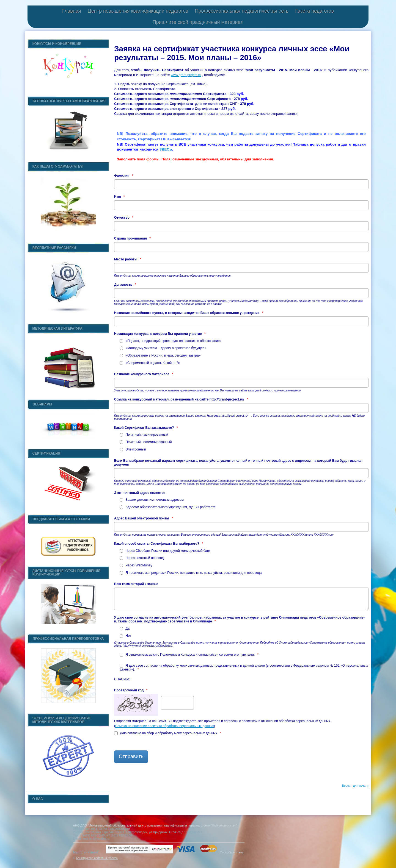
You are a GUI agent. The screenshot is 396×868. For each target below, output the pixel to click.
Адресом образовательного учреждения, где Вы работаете (168, 507)
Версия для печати (355, 786)
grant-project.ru (190, 75)
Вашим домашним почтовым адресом (152, 500)
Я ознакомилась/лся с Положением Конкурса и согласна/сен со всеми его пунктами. (189, 655)
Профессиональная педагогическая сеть (242, 11)
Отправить (131, 756)
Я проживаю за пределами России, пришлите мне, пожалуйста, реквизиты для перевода (191, 573)
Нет (125, 636)
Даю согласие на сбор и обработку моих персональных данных (168, 733)
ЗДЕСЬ (166, 149)
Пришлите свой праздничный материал (198, 22)
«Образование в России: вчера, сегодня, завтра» (160, 355)
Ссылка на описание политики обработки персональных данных (165, 726)
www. (175, 75)
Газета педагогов (314, 11)
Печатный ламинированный (144, 435)
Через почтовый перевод (142, 558)
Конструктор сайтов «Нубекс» (97, 858)
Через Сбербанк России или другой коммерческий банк (165, 551)
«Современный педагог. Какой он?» (150, 363)
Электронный (133, 449)
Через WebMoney (136, 565)
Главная (72, 11)
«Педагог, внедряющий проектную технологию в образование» (171, 341)
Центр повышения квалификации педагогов (138, 11)
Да (125, 628)
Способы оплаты (232, 852)
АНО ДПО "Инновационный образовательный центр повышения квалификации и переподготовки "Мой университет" (155, 825)
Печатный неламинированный (146, 442)
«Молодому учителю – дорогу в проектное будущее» (163, 348)
